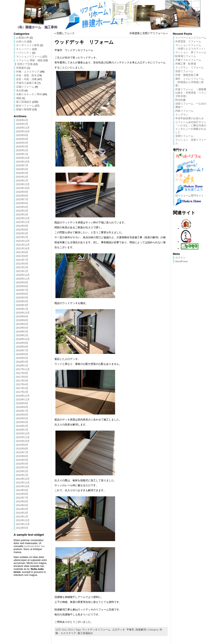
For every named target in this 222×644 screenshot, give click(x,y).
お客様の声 (23, 38)
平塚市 (130, 630)
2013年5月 (22, 528)
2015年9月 (22, 445)
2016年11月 (23, 399)
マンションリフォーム (29, 57)
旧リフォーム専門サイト (190, 196)
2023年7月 (22, 199)
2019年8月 (22, 320)
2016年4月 (22, 422)
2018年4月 (22, 362)
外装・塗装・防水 (26, 75)
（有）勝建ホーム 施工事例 (36, 27)
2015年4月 (22, 464)
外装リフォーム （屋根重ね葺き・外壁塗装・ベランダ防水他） (191, 93)
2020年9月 (22, 282)
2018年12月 (23, 339)
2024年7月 (22, 165)
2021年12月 (23, 241)
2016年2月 (22, 426)
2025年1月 (22, 154)
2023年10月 (23, 188)
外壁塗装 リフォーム (188, 41)
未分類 (20, 91)
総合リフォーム (25, 106)
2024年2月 (22, 177)
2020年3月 (22, 305)
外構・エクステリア (28, 72)
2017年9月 (22, 373)
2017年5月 (22, 381)
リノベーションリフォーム (191, 38)
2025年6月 (22, 139)
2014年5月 (22, 505)
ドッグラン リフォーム (190, 67)
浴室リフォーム (184, 71)
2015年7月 (22, 452)
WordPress (182, 261)
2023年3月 (22, 211)
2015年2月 (22, 471)
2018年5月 (22, 358)
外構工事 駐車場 (186, 64)
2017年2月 (22, 392)
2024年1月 (22, 181)
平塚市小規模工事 (26, 83)
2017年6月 (22, 377)
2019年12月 (23, 313)
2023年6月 (22, 203)
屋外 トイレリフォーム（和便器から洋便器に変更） (190, 82)
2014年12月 (23, 479)
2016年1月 (22, 430)
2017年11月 (23, 369)
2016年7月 (22, 411)
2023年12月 (23, 184)
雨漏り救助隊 (24, 109)
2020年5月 (22, 298)
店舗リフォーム (25, 87)
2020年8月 (22, 286)
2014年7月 (22, 498)
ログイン (180, 258)
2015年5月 (22, 460)
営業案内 (21, 68)
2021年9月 (22, 252)
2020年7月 (22, 290)
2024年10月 (23, 162)
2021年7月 (22, 260)
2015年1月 (22, 475)
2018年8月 (22, 347)
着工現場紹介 (24, 102)
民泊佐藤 (180, 100)
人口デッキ (119, 630)
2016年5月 (22, 418)
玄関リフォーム (184, 136)
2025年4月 (22, 143)
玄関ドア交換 (25, 64)
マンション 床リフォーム (191, 52)
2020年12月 (23, 275)
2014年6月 (22, 501)
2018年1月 (22, 366)
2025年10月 (23, 131)
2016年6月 (22, 415)
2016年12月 (23, 396)
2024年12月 (23, 158)
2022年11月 (23, 222)
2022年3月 (22, 233)
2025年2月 (22, 150)
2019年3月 (22, 332)
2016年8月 (22, 407)
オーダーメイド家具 (28, 45)
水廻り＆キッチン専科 (29, 94)
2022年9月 (22, 226)
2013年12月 (23, 520)
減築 (19, 98)
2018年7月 (22, 350)
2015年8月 (22, 449)
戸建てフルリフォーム (188, 60)
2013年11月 (23, 524)
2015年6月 (22, 456)
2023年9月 (22, 192)
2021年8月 (22, 256)
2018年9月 (22, 343)
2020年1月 (22, 309)
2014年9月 (22, 490)
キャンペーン (24, 49)
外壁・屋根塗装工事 (187, 75)
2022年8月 (22, 230)
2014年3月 (22, 513)
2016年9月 (22, 403)
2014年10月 (23, 486)
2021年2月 (22, 267)
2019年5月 (22, 328)
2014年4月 (22, 509)
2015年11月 (23, 437)
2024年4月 (22, 169)
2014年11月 (23, 483)
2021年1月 (22, 271)
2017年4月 (22, 384)
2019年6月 (22, 324)
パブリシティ (24, 53)
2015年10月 (23, 441)
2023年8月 (22, 196)
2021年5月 (22, 264)
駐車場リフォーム (186, 56)
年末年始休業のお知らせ (190, 118)
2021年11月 (23, 245)
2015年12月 (23, 433)
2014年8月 (22, 494)
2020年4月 (22, 301)
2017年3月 (22, 388)
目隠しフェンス (65, 33)
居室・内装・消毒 (26, 79)
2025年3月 (22, 147)
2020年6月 (22, 294)
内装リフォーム (184, 111)
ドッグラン (182, 115)
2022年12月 (23, 218)
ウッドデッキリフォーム (96, 630)
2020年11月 (23, 279)
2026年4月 (22, 120)
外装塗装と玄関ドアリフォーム (147, 33)
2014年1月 (22, 517)
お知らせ (21, 41)
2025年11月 (23, 128)
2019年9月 (22, 316)
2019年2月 (22, 335)
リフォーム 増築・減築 (29, 60)
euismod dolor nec (34, 546)
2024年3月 (22, 173)
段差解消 (141, 630)
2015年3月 (22, 467)
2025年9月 (22, 135)
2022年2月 (22, 237)
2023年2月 (22, 215)
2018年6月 (22, 354)
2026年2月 (22, 124)
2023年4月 (22, 207)
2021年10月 (23, 248)
